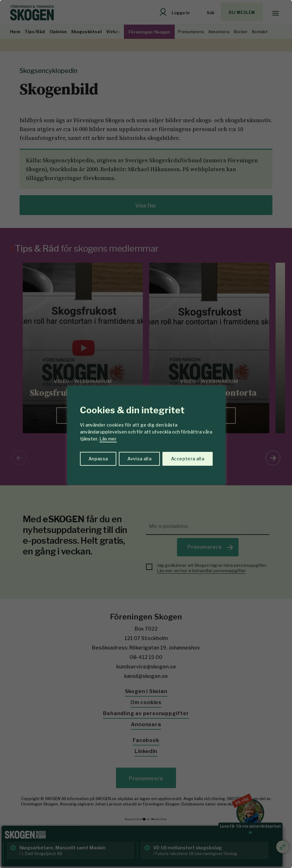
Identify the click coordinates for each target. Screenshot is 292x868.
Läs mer (108, 439)
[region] (146, 434)
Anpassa (98, 459)
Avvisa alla (139, 459)
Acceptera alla (188, 459)
